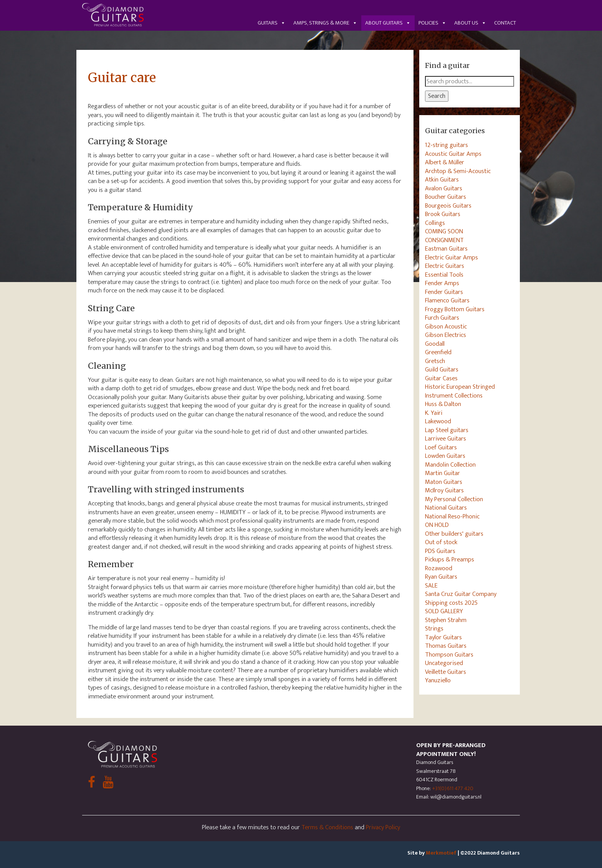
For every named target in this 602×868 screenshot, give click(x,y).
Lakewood (438, 421)
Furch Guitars (442, 318)
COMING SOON (444, 231)
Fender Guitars (444, 292)
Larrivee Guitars (446, 439)
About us (470, 23)
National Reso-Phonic (452, 517)
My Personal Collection (454, 499)
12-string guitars (447, 145)
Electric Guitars (445, 266)
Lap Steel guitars (447, 430)
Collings (435, 223)
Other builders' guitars (454, 534)
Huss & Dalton (443, 404)
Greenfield (438, 352)
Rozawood (439, 568)
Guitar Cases (441, 378)
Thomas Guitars (446, 646)
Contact (505, 23)
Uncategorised (444, 663)
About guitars (388, 23)
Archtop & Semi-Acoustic (458, 171)
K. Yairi (434, 413)
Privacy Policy (383, 827)
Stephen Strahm (446, 620)
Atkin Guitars (442, 180)
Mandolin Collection (450, 465)
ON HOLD (437, 525)
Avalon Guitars (444, 188)
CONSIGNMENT (444, 240)
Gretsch (435, 361)
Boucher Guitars (446, 197)
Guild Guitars (442, 370)
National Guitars (446, 508)
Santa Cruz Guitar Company (461, 594)
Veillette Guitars (446, 672)
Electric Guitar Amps (451, 257)
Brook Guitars (443, 214)
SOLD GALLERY (444, 611)
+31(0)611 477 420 (453, 788)
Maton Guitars (444, 482)
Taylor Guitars (443, 637)
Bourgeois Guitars (448, 206)
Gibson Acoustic (446, 327)
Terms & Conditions (327, 827)
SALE (431, 586)
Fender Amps (442, 283)
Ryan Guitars (441, 577)
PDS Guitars (440, 551)
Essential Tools (444, 275)
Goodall (435, 344)
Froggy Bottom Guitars (455, 309)
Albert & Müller (445, 162)
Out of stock (441, 542)
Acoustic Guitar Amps (453, 154)
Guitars (272, 23)
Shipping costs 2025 (451, 603)
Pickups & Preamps (450, 559)
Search (437, 96)
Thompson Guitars (449, 655)
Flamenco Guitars (447, 300)
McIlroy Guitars (444, 490)
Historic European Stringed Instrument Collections (460, 391)
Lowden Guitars (445, 456)
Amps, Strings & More (325, 23)
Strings (434, 629)
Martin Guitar (442, 473)
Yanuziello (438, 680)
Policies (432, 23)
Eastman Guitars (446, 249)
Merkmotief (441, 853)
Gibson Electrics (446, 335)
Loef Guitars (441, 447)
